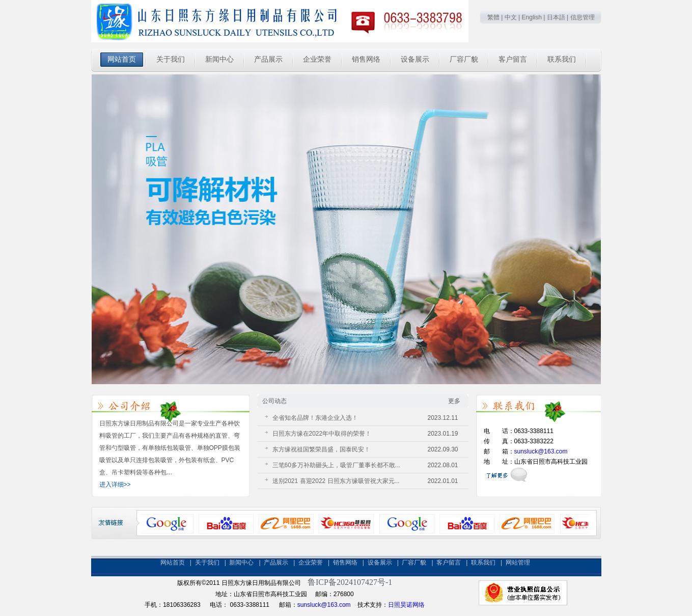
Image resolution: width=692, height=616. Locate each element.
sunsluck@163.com (541, 451)
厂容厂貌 (414, 563)
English (532, 17)
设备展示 (380, 563)
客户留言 (449, 563)
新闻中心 (241, 563)
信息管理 (583, 17)
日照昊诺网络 (406, 605)
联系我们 (483, 563)
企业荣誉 (311, 563)
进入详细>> (115, 485)
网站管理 (518, 563)
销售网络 (345, 563)
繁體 (493, 17)
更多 (454, 401)
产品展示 (276, 563)
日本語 (556, 17)
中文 (511, 17)
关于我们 (207, 563)
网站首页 (173, 563)
